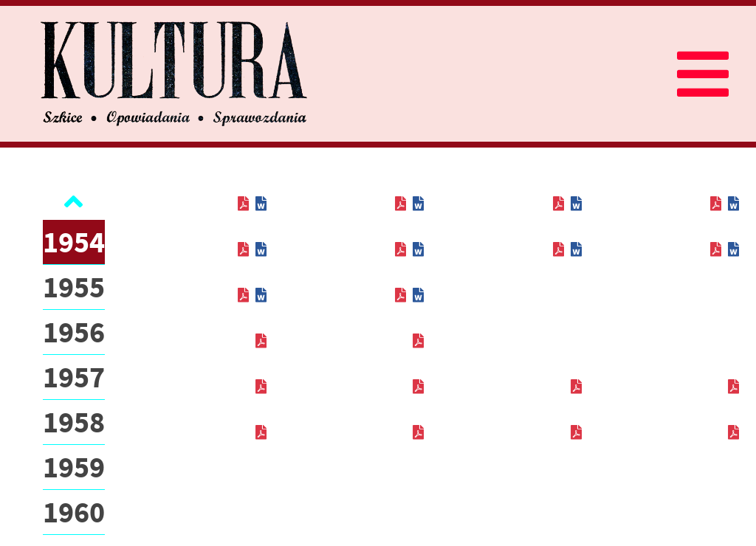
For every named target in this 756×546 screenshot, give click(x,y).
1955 (74, 287)
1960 (74, 512)
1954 (74, 242)
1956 (74, 332)
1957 (74, 377)
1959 (74, 467)
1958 (74, 422)
